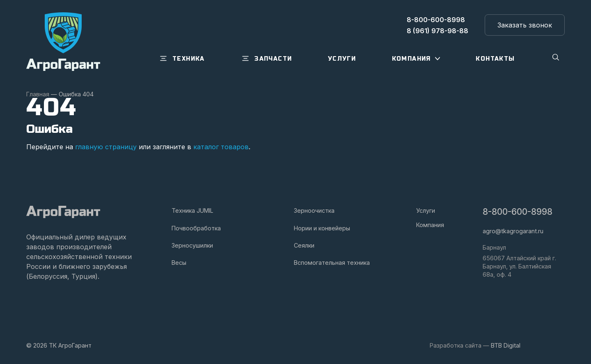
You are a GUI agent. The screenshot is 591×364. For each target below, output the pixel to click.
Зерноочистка (314, 210)
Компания (430, 225)
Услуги (426, 210)
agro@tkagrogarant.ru (513, 231)
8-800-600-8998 (518, 212)
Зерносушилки (192, 245)
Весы (179, 263)
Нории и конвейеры (322, 228)
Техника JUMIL (192, 210)
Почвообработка (196, 228)
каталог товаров (221, 147)
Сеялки (304, 245)
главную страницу (106, 147)
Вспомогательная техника (332, 263)
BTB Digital (506, 345)
